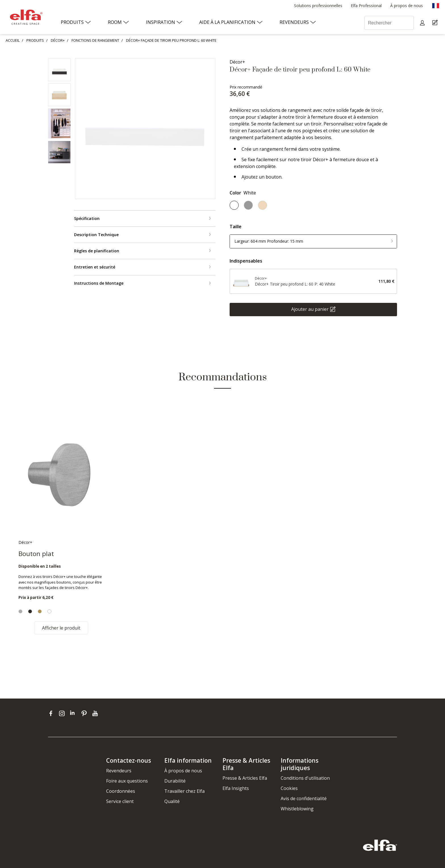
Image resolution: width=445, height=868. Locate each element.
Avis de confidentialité (304, 798)
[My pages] (423, 23)
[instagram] (63, 713)
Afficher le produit (61, 628)
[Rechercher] (389, 23)
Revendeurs (119, 771)
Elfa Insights (236, 788)
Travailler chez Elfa (184, 791)
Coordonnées (121, 791)
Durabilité (175, 781)
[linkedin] (74, 713)
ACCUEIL (13, 40)
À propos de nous (183, 771)
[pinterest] (85, 713)
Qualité (172, 801)
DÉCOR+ (58, 40)
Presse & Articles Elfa (245, 778)
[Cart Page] (436, 23)
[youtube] (96, 713)
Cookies (289, 788)
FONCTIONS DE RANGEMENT (95, 40)
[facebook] (52, 713)
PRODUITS (35, 40)
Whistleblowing (297, 809)
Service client (120, 801)
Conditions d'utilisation (305, 778)
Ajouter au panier (310, 309)
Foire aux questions (127, 781)
